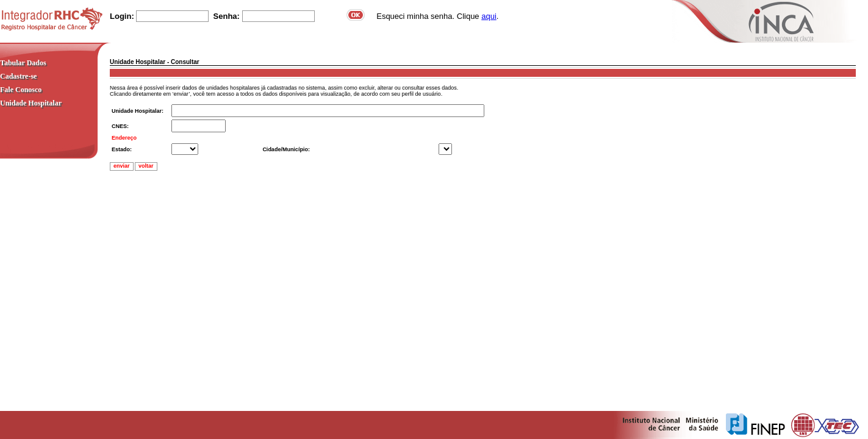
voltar (146, 166)
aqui (489, 16)
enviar (122, 166)
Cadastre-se (18, 76)
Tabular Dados (23, 63)
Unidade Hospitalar (31, 103)
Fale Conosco (21, 90)
